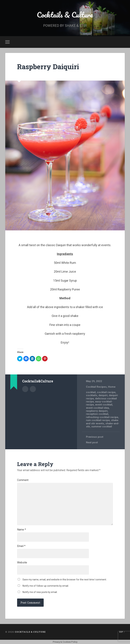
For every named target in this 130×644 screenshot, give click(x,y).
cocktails (92, 395)
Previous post (95, 437)
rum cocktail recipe (98, 420)
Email (21, 546)
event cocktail (104, 405)
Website (22, 563)
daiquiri (103, 395)
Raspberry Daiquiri (48, 67)
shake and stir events (102, 422)
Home (112, 387)
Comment (23, 480)
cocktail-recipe (106, 392)
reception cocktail (97, 414)
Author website (33, 389)
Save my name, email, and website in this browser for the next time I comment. (65, 580)
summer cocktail (102, 427)
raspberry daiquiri (97, 411)
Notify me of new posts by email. (40, 592)
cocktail (91, 392)
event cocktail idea (97, 408)
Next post (92, 442)
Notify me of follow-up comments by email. (46, 586)
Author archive (25, 389)
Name (21, 530)
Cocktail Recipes (96, 387)
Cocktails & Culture (65, 15)
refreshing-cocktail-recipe (102, 417)
